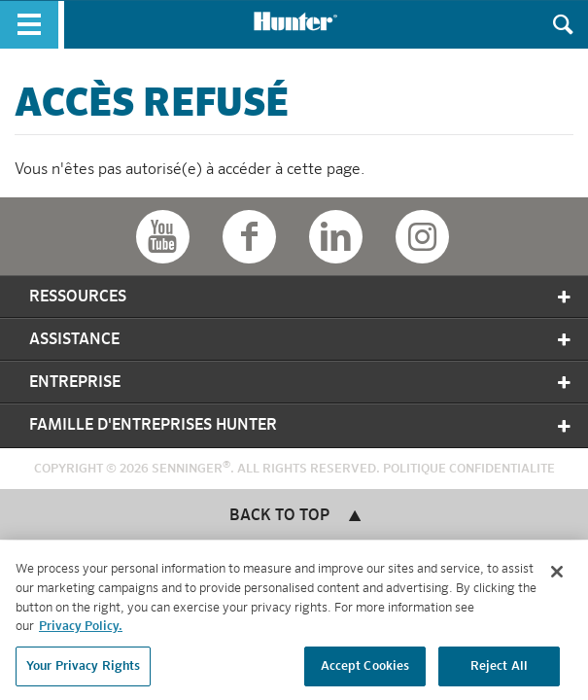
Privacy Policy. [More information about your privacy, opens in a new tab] (81, 630)
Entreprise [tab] (301, 383)
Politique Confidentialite (469, 469)
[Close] (557, 576)
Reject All (499, 669)
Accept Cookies (365, 669)
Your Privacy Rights (83, 669)
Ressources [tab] (301, 297)
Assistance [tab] (301, 340)
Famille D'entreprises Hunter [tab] (301, 426)
